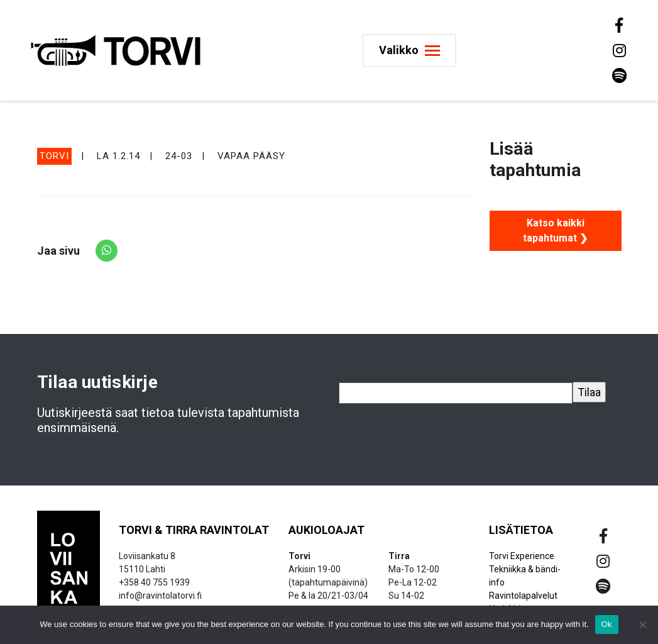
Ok (607, 624)
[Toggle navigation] (409, 51)
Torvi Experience (522, 556)
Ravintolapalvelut (523, 596)
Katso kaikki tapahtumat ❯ (555, 230)
